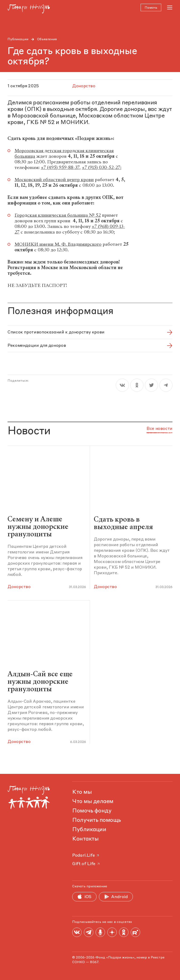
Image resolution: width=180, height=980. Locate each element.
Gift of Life (86, 864)
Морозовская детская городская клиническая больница (64, 154)
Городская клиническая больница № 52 (58, 216)
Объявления (47, 39)
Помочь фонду (92, 811)
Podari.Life (86, 856)
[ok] (137, 386)
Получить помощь (97, 820)
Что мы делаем (93, 802)
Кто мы (82, 792)
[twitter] (151, 386)
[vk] (122, 386)
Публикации (18, 39)
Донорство (19, 587)
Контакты (85, 839)
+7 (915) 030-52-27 (101, 168)
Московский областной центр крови (54, 180)
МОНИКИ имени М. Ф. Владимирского (58, 245)
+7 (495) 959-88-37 (60, 168)
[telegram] (166, 386)
